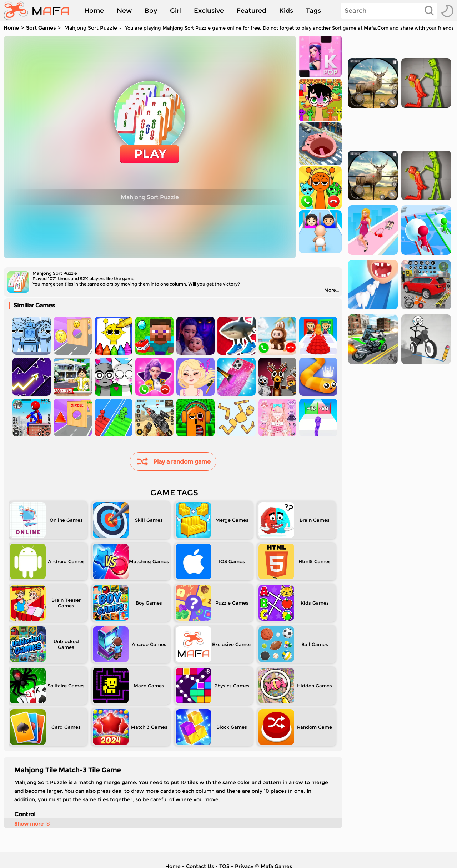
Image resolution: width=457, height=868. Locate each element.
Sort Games (41, 28)
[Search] (389, 11)
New (124, 11)
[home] (40, 11)
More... (332, 290)
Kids (286, 11)
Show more (33, 824)
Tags (313, 11)
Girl (175, 11)
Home (94, 11)
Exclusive (209, 11)
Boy (151, 11)
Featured (252, 11)
